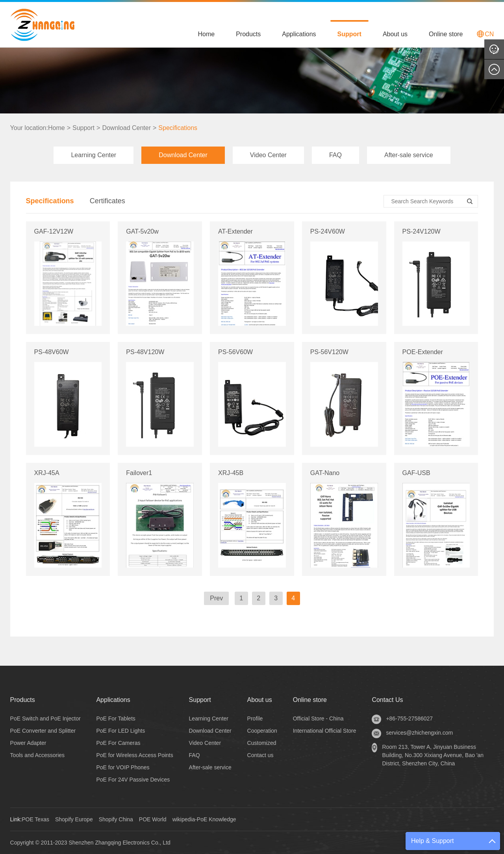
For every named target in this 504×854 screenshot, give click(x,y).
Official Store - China (318, 718)
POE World (153, 819)
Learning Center (94, 155)
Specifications (178, 128)
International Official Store (325, 731)
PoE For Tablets (116, 718)
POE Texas (35, 819)
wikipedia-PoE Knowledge (204, 819)
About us (395, 34)
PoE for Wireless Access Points (134, 755)
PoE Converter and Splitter (43, 731)
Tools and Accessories (38, 755)
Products (248, 34)
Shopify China (116, 819)
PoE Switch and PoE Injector (45, 718)
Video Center (268, 155)
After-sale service (409, 155)
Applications (299, 34)
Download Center (126, 128)
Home (206, 34)
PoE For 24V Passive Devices (133, 780)
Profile (255, 718)
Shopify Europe (74, 819)
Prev (216, 598)
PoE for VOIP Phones (123, 767)
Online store (446, 34)
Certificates (107, 201)
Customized (262, 743)
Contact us (260, 755)
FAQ (335, 155)
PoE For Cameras (118, 743)
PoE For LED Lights (120, 731)
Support (349, 34)
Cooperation (262, 731)
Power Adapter (28, 743)
